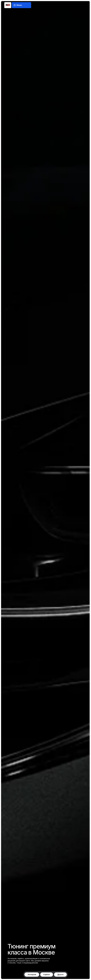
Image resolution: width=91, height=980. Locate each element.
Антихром (32, 974)
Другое (60, 974)
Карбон (47, 974)
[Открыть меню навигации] (21, 5)
